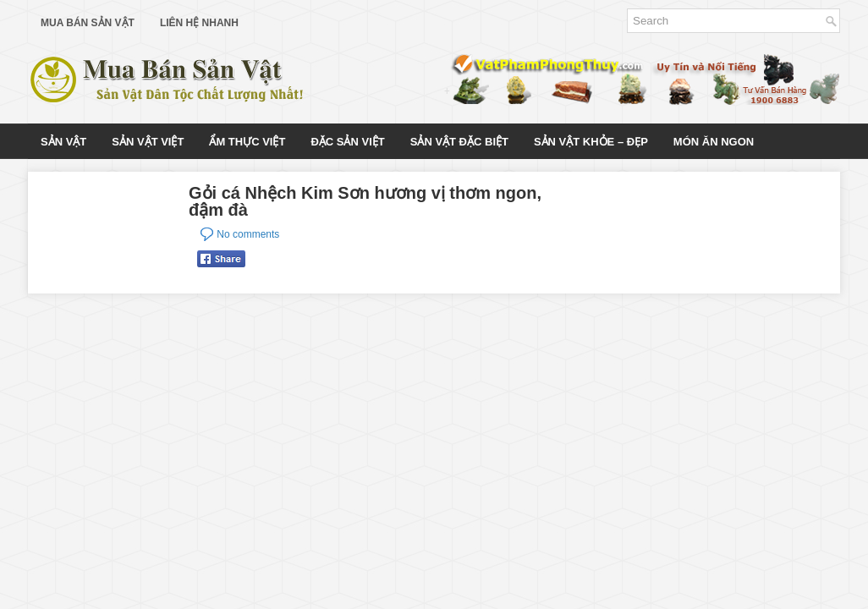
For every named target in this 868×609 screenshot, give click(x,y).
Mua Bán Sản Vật (88, 23)
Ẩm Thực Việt (247, 142)
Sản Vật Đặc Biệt (459, 142)
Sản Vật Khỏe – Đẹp (591, 142)
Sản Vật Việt (148, 142)
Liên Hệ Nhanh (199, 23)
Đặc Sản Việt (347, 142)
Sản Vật (63, 142)
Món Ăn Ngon (714, 142)
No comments (248, 234)
